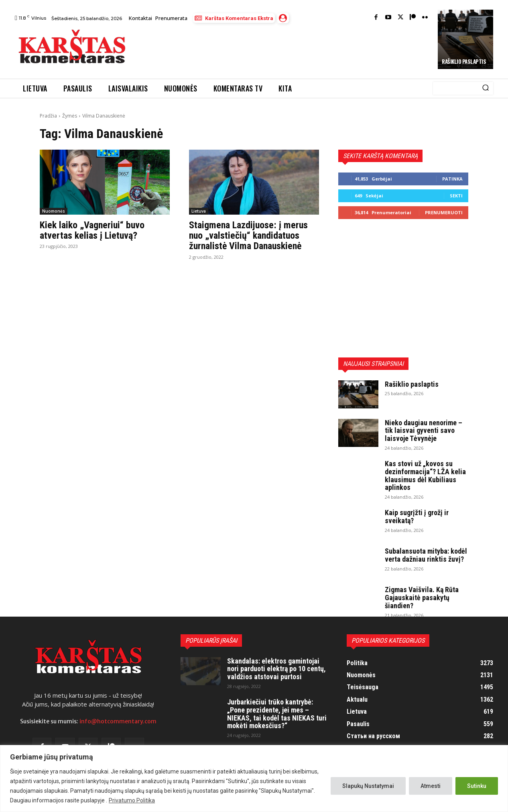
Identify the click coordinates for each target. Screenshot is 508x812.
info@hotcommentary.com (118, 721)
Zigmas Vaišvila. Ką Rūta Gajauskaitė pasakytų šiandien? (422, 598)
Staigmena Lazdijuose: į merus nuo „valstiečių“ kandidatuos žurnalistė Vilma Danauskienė (248, 236)
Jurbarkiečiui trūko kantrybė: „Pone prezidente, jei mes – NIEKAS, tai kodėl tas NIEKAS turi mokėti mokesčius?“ (277, 714)
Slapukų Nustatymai (368, 786)
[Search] (486, 88)
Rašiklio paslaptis (464, 61)
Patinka (452, 179)
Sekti (456, 196)
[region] (254, 779)
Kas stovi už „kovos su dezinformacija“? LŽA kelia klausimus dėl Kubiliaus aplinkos (425, 475)
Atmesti (431, 786)
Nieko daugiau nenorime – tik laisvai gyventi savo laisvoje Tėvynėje (424, 431)
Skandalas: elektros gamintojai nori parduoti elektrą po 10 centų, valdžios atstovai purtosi (276, 669)
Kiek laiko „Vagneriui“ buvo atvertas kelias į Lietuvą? (92, 230)
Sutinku (477, 786)
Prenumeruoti (444, 212)
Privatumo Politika (132, 800)
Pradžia (48, 116)
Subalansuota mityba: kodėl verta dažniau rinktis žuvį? (426, 555)
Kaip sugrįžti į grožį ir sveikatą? (417, 517)
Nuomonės (54, 211)
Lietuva (199, 211)
